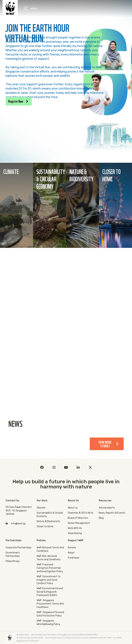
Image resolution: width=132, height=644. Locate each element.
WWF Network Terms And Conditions (50, 549)
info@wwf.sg (18, 524)
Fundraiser (74, 558)
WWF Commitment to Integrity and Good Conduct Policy (49, 580)
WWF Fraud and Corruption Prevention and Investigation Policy (50, 568)
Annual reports (107, 508)
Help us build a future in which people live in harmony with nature (66, 484)
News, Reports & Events (112, 513)
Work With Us (75, 528)
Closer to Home (45, 526)
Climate (41, 508)
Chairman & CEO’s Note (80, 513)
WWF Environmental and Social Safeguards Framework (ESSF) (50, 592)
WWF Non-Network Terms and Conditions (49, 558)
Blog (101, 518)
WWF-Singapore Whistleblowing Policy (48, 622)
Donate (72, 548)
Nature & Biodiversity (48, 521)
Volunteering (75, 533)
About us (73, 508)
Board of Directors (78, 518)
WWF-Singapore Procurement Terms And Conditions (50, 604)
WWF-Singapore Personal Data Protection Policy (50, 614)
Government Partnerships (13, 554)
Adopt (71, 553)
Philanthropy (13, 561)
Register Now (18, 101)
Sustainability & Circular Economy (50, 515)
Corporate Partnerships (19, 548)
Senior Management (79, 523)
